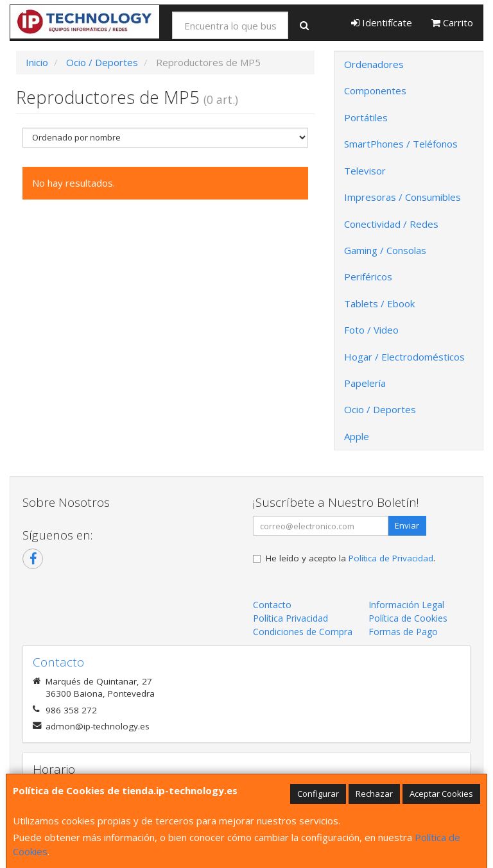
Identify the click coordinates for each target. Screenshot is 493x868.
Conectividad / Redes (391, 224)
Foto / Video (371, 330)
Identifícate (382, 22)
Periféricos (368, 277)
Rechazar (374, 794)
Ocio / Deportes (380, 409)
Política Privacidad (290, 618)
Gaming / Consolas (385, 250)
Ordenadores (374, 64)
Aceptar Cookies (441, 794)
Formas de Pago (403, 632)
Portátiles (366, 117)
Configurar (318, 794)
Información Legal (406, 605)
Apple (357, 436)
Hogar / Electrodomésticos (404, 357)
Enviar (407, 525)
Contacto (272, 605)
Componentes (375, 90)
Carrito (452, 22)
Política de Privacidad (391, 558)
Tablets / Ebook (379, 303)
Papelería (365, 383)
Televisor (365, 171)
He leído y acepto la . (350, 558)
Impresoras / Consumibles (402, 197)
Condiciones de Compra (303, 632)
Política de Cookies (408, 618)
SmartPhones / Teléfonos (401, 144)
